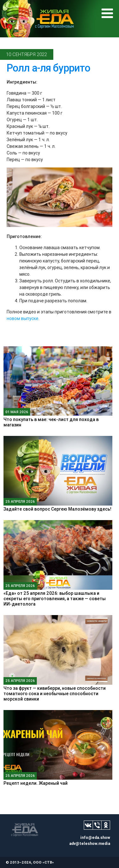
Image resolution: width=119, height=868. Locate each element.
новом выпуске (23, 318)
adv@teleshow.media (90, 843)
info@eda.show (95, 837)
